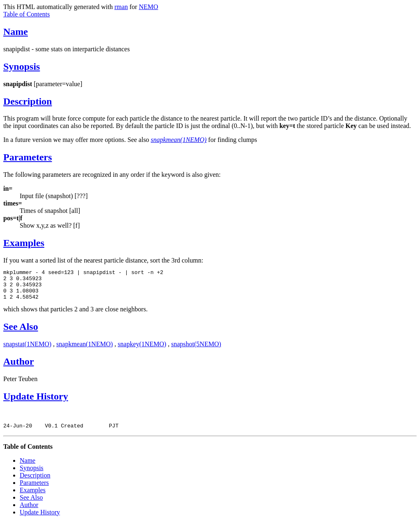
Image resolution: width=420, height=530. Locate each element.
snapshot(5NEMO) (196, 350)
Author (19, 368)
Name (16, 32)
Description (28, 101)
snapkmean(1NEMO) (84, 350)
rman (121, 7)
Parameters (28, 157)
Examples (24, 243)
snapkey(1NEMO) (142, 350)
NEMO (148, 7)
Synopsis (22, 66)
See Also (21, 333)
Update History (36, 402)
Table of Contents (27, 14)
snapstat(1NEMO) (27, 350)
